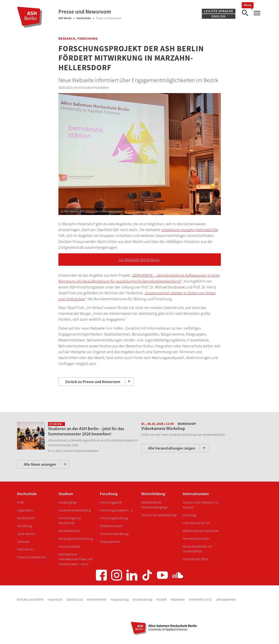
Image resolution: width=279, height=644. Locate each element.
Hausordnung (120, 599)
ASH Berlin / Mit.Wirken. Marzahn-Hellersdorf (93, 211)
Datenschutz (75, 599)
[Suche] (245, 13)
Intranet (162, 599)
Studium (66, 494)
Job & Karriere (26, 534)
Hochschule (84, 18)
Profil (20, 502)
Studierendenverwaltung (75, 510)
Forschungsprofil (111, 502)
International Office (195, 559)
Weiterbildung (153, 494)
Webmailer (178, 599)
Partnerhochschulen (196, 539)
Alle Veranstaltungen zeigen (172, 448)
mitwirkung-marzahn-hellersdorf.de (190, 230)
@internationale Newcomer (201, 531)
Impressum (55, 599)
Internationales (196, 494)
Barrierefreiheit (97, 599)
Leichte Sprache (219, 11)
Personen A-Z (26, 549)
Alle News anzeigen (40, 464)
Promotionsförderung (114, 534)
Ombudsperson (110, 542)
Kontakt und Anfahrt (31, 599)
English (219, 16)
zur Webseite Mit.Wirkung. (139, 260)
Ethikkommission (111, 526)
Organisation (25, 510)
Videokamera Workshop (163, 428)
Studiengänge (67, 502)
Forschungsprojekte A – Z (116, 510)
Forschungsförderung (114, 518)
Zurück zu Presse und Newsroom (93, 382)
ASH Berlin (65, 18)
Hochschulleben (69, 546)
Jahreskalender (226, 599)
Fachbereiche (26, 518)
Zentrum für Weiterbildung (159, 515)
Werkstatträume (69, 531)
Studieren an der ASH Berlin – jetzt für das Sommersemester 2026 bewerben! (86, 431)
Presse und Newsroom (32, 557)
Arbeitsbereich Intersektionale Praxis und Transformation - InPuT (75, 559)
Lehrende (23, 542)
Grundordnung (143, 599)
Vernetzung (24, 526)
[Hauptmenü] (257, 13)
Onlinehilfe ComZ (201, 599)
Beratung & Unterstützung (76, 539)
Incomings (190, 515)
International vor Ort (196, 523)
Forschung (109, 494)
